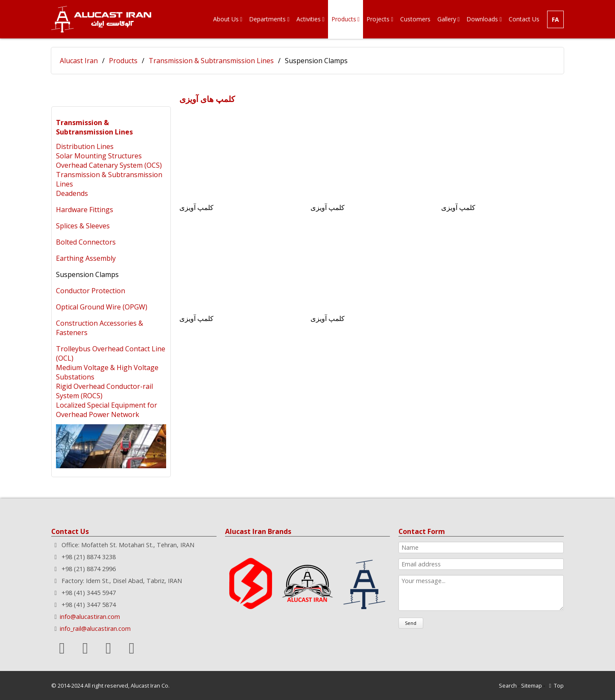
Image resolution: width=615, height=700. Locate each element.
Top (559, 685)
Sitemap (532, 685)
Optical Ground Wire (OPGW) (102, 307)
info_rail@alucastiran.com (95, 629)
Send (411, 623)
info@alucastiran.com (90, 617)
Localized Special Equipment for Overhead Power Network (107, 410)
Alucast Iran (79, 61)
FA (555, 19)
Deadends (72, 193)
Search (508, 685)
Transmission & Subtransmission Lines (211, 61)
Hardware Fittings (85, 210)
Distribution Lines (85, 146)
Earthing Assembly (86, 258)
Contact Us (70, 531)
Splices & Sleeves (83, 226)
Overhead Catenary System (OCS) (109, 165)
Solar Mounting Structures (99, 156)
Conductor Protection (91, 291)
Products (123, 61)
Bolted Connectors (86, 242)
